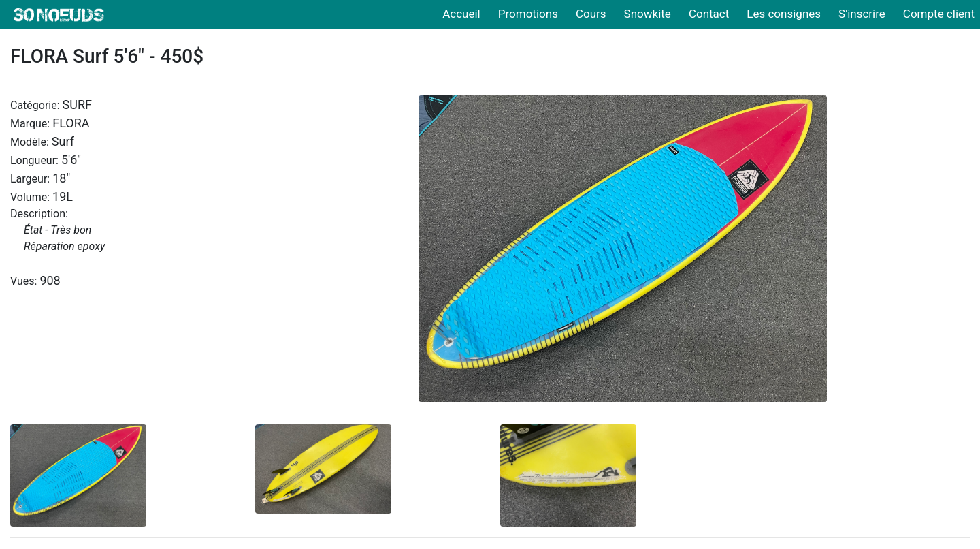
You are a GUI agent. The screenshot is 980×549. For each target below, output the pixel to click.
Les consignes (784, 14)
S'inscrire (862, 14)
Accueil (461, 14)
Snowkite (648, 14)
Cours (591, 14)
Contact (709, 14)
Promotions (528, 14)
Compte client (939, 14)
